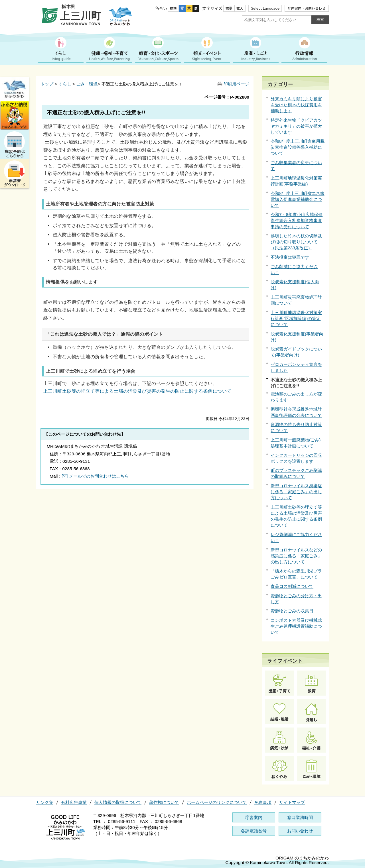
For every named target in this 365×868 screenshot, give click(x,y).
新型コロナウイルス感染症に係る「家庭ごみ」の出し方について (296, 492)
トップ (47, 84)
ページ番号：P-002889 (227, 97)
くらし (65, 84)
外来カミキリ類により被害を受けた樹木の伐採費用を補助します (296, 105)
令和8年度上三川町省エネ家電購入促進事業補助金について (298, 199)
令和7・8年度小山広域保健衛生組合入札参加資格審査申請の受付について (297, 220)
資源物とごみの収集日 (292, 611)
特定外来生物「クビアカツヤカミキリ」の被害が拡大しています (296, 126)
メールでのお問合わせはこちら (99, 476)
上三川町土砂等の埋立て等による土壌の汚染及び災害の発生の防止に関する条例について (137, 391)
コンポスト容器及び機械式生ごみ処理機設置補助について (296, 626)
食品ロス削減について (292, 586)
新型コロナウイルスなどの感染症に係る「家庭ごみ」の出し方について (296, 556)
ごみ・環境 (87, 84)
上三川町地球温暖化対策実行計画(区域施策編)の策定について (296, 318)
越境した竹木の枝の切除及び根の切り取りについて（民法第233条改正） (296, 242)
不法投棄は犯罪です (290, 257)
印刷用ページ (236, 84)
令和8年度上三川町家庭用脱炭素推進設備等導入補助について (298, 147)
